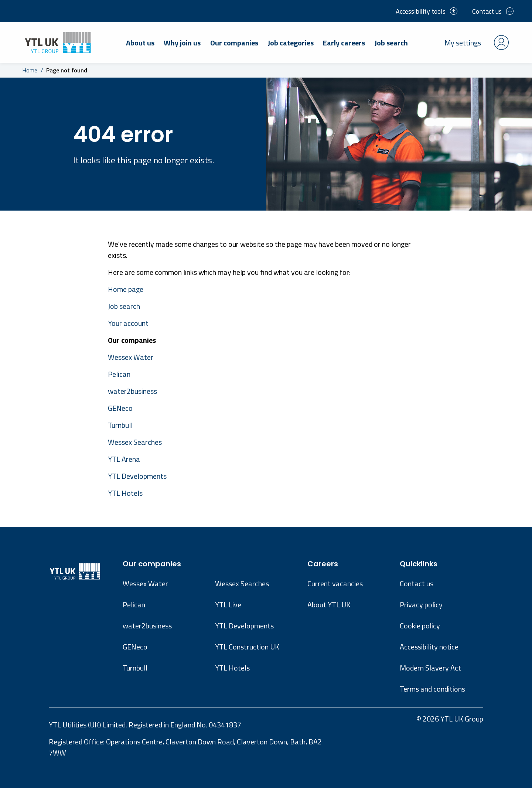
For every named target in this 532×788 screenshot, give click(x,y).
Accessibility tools (427, 11)
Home (30, 70)
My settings (477, 42)
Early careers (344, 43)
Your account (128, 323)
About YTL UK (329, 605)
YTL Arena (124, 459)
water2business (132, 391)
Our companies (234, 43)
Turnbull (120, 425)
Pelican (119, 374)
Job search (391, 43)
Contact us (493, 11)
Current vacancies (335, 584)
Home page (126, 289)
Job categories (291, 43)
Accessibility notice (429, 647)
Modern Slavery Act (430, 668)
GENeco (120, 408)
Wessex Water (131, 357)
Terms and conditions (432, 689)
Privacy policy (421, 605)
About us (140, 43)
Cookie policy (420, 626)
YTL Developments (137, 476)
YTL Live (228, 605)
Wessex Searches (135, 442)
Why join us (182, 43)
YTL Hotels (125, 493)
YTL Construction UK (247, 647)
